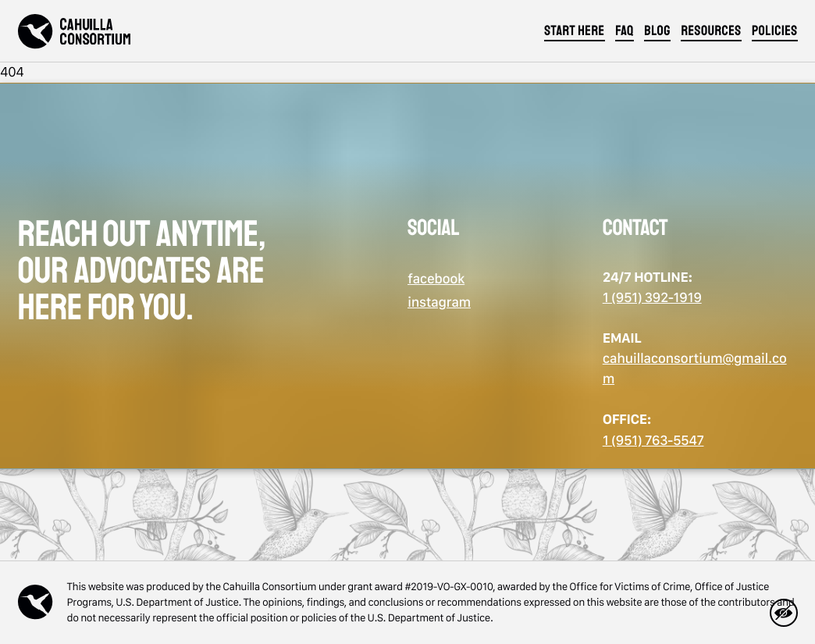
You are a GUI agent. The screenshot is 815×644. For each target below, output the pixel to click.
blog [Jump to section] (657, 31)
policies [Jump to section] (774, 31)
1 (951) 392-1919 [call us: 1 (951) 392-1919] (652, 298)
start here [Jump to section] (574, 31)
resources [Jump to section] (711, 31)
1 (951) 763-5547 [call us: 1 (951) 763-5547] (653, 441)
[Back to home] (74, 31)
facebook (436, 279)
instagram (439, 302)
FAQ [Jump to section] (625, 31)
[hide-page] (784, 613)
